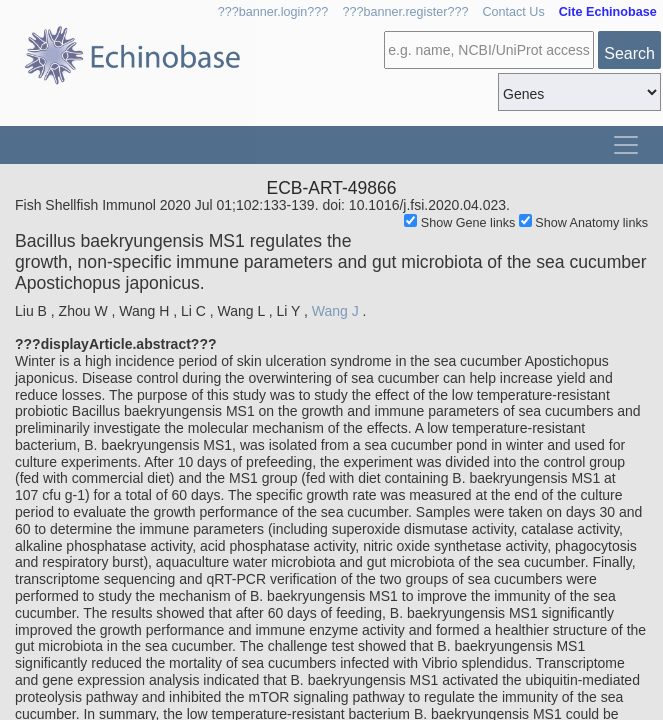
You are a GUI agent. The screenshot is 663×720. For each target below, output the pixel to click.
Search (629, 53)
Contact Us (513, 12)
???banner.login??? (273, 12)
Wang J (335, 311)
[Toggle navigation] (626, 145)
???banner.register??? (405, 12)
